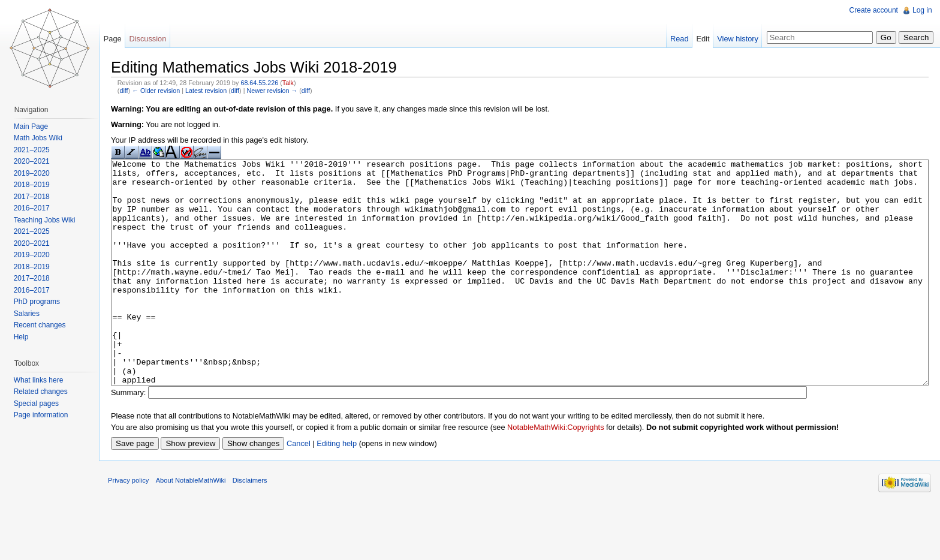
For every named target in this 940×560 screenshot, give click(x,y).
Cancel (308, 490)
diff (133, 92)
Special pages (39, 404)
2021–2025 (35, 150)
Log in (921, 10)
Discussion (154, 39)
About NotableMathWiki (201, 533)
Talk (298, 84)
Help (24, 337)
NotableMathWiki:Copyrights (565, 474)
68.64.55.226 (269, 84)
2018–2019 (35, 185)
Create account (872, 10)
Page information (44, 415)
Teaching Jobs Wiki (48, 220)
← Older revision (165, 92)
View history (735, 39)
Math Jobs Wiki (41, 138)
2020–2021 (35, 161)
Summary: (138, 439)
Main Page (34, 127)
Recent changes (43, 325)
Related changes (44, 392)
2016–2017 (35, 208)
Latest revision (216, 92)
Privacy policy (138, 533)
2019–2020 (35, 173)
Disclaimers (260, 533)
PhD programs (40, 302)
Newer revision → (281, 92)
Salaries (30, 314)
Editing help (346, 490)
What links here (42, 380)
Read (677, 39)
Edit (700, 39)
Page (119, 39)
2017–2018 (35, 197)
